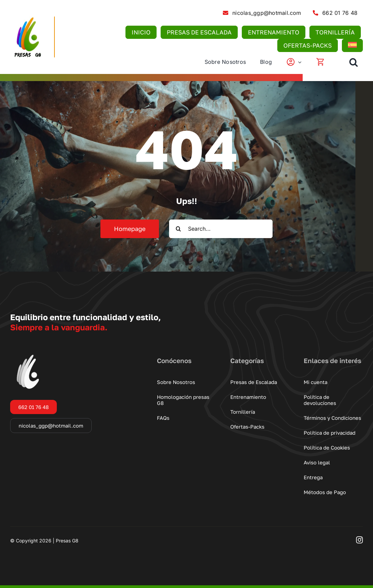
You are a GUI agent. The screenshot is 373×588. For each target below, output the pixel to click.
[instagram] (359, 540)
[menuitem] (352, 45)
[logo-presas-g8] (27, 19)
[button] (354, 62)
